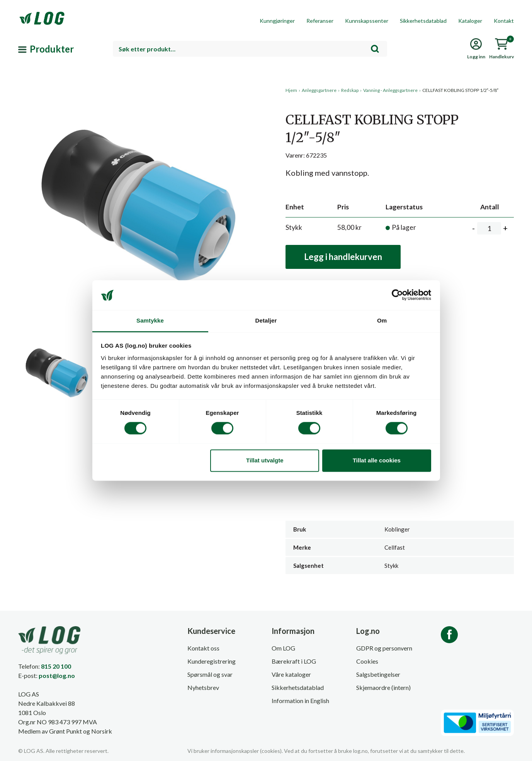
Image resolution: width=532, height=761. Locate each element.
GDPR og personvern (384, 648)
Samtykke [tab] (150, 320)
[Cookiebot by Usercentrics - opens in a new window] (397, 295)
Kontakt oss (203, 648)
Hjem (291, 90)
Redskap (350, 90)
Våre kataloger (291, 674)
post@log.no (57, 675)
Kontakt (504, 21)
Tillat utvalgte (265, 460)
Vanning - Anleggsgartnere (390, 90)
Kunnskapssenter (367, 21)
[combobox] (250, 49)
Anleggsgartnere (319, 90)
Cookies (367, 661)
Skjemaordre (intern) (383, 687)
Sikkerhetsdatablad (423, 21)
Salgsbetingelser (378, 674)
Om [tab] (382, 320)
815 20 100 (56, 666)
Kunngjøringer (277, 21)
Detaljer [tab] (266, 320)
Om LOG (283, 648)
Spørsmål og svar (210, 674)
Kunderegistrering (212, 661)
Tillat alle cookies (377, 460)
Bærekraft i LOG (294, 661)
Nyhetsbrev (203, 687)
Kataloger (470, 21)
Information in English (300, 701)
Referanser (320, 21)
